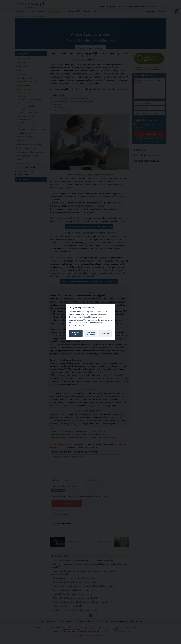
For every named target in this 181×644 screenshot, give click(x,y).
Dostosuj (105, 333)
